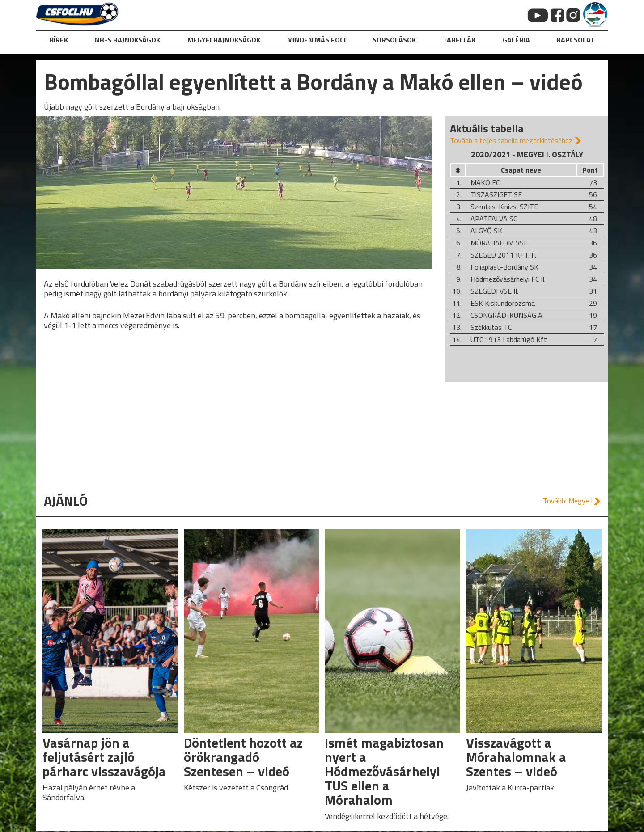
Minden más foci (316, 40)
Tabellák (459, 40)
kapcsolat (576, 40)
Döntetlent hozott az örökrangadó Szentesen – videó (243, 757)
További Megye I (568, 501)
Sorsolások (394, 40)
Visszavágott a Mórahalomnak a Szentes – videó (516, 757)
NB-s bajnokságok (127, 40)
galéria (516, 40)
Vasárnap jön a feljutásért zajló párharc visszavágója (104, 757)
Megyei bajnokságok (224, 40)
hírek (59, 40)
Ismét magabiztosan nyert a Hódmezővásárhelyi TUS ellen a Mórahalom (384, 771)
